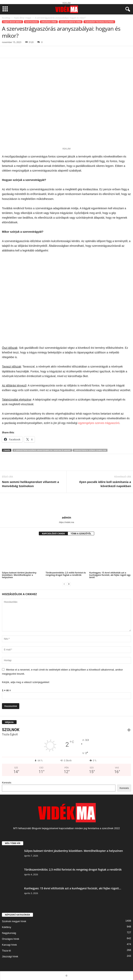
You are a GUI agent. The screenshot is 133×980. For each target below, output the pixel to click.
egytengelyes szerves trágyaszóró (99, 423)
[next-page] (69, 584)
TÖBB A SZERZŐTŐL (81, 533)
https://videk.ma (66, 522)
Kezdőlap (6, 18)
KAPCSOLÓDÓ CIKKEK (53, 533)
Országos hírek (49, 22)
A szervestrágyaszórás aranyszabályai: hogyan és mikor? (42, 450)
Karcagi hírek (9, 945)
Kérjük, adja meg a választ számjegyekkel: (26, 682)
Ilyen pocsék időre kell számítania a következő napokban (105, 484)
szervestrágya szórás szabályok (90, 450)
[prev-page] (64, 584)
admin (66, 517)
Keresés (7, 783)
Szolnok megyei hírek (71, 22)
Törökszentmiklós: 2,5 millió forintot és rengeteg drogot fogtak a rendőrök (66, 574)
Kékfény (7, 927)
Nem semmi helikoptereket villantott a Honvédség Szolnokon (30, 484)
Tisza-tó (6, 951)
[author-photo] (66, 504)
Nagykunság (31, 22)
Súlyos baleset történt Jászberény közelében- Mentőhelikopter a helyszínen (19, 575)
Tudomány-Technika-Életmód (99, 22)
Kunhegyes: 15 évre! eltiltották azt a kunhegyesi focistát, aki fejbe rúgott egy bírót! (110, 575)
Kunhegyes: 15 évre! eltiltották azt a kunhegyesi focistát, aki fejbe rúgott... (73, 888)
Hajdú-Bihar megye (23, 18)
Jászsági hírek (10, 956)
